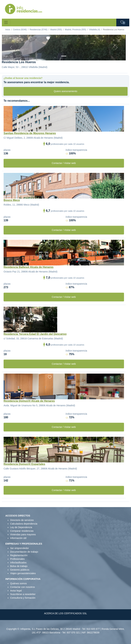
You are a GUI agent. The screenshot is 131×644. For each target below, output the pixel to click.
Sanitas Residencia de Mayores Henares (30, 133)
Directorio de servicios (22, 520)
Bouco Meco (12, 200)
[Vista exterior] (64, 56)
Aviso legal (16, 591)
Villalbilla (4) (94, 30)
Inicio (8, 30)
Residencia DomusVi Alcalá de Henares (29, 401)
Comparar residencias (22, 531)
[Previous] (11, 48)
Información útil (18, 538)
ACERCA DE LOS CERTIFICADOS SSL (65, 613)
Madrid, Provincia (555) (75, 30)
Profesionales (18, 559)
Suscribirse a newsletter (23, 594)
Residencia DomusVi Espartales (24, 464)
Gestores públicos (20, 570)
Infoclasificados (18, 563)
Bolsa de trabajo (19, 566)
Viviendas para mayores (23, 534)
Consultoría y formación (23, 598)
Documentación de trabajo (24, 552)
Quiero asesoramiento (66, 91)
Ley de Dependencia (21, 527)
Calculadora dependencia (24, 524)
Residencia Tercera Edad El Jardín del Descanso (35, 334)
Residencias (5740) (39, 30)
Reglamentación (19, 555)
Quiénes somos (19, 583)
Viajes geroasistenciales (23, 573)
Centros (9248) (20, 30)
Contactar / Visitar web (64, 163)
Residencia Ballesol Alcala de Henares (29, 267)
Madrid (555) (56, 30)
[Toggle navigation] (6, 23)
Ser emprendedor (20, 548)
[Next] (116, 48)
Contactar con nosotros (23, 587)
